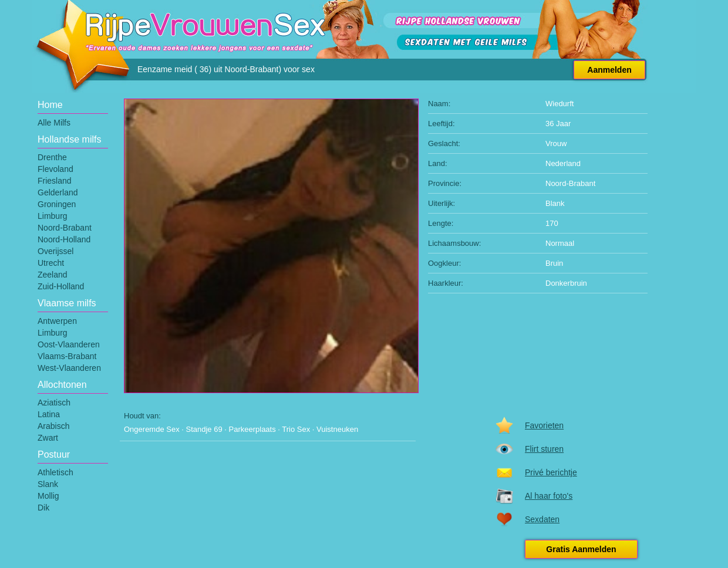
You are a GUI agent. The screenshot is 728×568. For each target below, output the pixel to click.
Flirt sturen (544, 449)
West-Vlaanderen (69, 368)
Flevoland (55, 169)
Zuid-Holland (61, 286)
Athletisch (55, 472)
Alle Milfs (54, 123)
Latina (49, 414)
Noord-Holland (64, 239)
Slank (48, 484)
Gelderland (58, 192)
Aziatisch (54, 403)
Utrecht (51, 263)
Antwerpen (57, 321)
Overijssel (55, 251)
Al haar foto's (549, 496)
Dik (43, 508)
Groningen (57, 204)
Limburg (53, 216)
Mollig (48, 496)
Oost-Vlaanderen (69, 344)
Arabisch (53, 426)
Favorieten (544, 425)
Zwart (48, 438)
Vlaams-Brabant (67, 356)
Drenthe (52, 157)
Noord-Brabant (65, 228)
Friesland (55, 181)
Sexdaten (542, 519)
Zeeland (53, 275)
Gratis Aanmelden (581, 549)
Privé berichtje (551, 472)
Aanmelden (609, 70)
